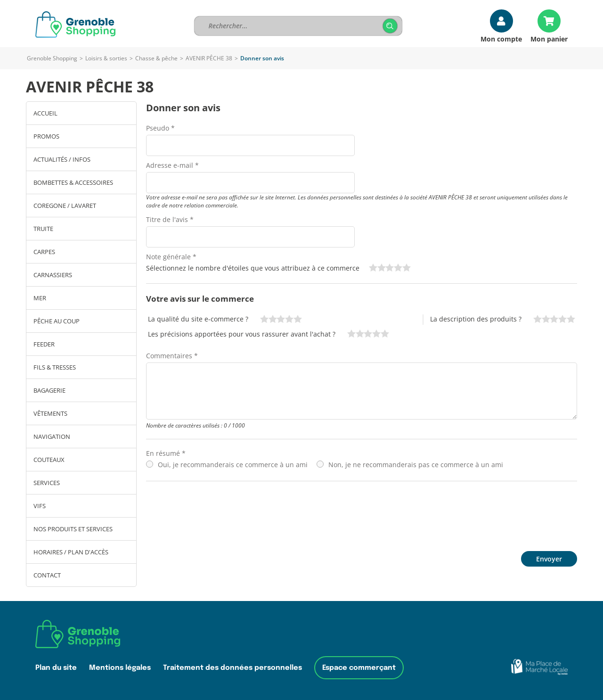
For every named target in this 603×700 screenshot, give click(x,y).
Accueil (45, 113)
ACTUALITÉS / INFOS (62, 159)
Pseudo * (160, 128)
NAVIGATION (52, 436)
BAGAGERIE (49, 390)
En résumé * (166, 453)
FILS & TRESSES (55, 367)
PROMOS (46, 136)
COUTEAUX (49, 460)
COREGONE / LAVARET (65, 206)
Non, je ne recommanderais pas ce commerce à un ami (416, 465)
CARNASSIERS (53, 275)
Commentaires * (172, 356)
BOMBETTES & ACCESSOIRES (73, 182)
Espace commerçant (359, 668)
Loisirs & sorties (106, 58)
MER (40, 298)
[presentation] (218, 514)
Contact (47, 575)
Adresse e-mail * (172, 165)
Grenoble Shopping (52, 58)
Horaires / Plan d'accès (71, 552)
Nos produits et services (73, 529)
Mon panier (549, 38)
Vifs (40, 506)
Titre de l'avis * (170, 219)
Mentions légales (120, 668)
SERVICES (47, 483)
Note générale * (171, 257)
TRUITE (43, 229)
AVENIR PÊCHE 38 (209, 58)
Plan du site (56, 668)
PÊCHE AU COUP (57, 321)
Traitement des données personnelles (232, 668)
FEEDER (44, 344)
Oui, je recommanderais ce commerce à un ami (233, 465)
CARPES (44, 252)
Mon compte (501, 38)
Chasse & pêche (156, 58)
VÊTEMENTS (50, 413)
